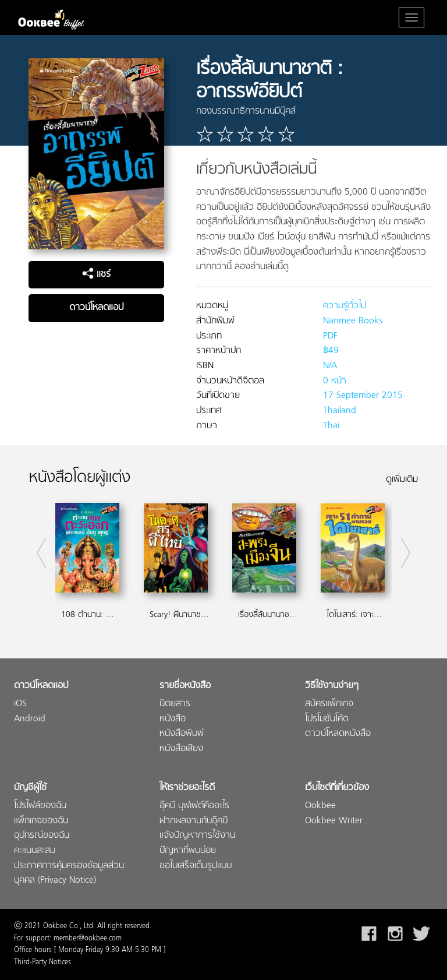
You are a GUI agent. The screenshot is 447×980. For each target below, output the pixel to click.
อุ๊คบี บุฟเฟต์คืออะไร (194, 806)
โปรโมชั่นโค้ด (327, 719)
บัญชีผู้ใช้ (30, 788)
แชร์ (96, 274)
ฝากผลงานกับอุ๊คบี (194, 821)
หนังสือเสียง (181, 749)
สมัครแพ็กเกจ (329, 704)
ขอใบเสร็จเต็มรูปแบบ (196, 866)
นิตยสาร (175, 704)
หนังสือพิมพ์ (182, 734)
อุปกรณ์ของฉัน (42, 836)
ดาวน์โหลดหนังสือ (338, 734)
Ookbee (320, 806)
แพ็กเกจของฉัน (41, 821)
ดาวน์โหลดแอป (96, 308)
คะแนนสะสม (35, 851)
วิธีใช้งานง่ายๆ (332, 686)
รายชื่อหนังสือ (185, 686)
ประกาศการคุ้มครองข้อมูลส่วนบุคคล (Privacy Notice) (69, 874)
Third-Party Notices (42, 963)
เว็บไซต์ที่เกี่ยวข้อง (337, 788)
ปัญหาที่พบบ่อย (188, 851)
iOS (20, 704)
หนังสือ (173, 719)
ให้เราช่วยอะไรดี (187, 788)
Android (30, 719)
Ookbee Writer (334, 821)
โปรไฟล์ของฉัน (40, 806)
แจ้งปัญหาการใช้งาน (197, 836)
